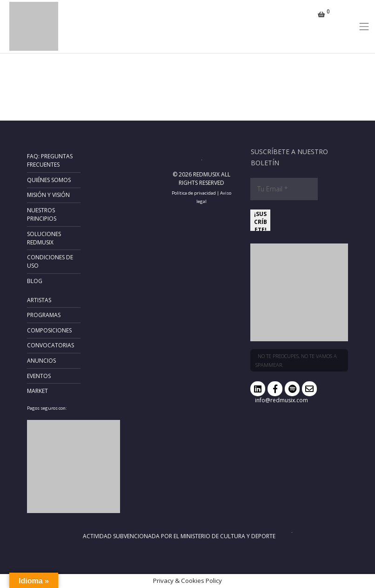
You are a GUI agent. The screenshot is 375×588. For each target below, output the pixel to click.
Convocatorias (50, 345)
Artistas (39, 300)
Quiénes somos (49, 180)
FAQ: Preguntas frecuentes (50, 160)
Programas (44, 315)
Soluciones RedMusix (44, 238)
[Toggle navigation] (364, 27)
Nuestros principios (42, 214)
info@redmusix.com (281, 400)
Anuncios (41, 361)
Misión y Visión (48, 195)
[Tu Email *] (284, 189)
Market (37, 391)
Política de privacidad (194, 193)
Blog (35, 281)
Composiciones (49, 330)
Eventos (39, 376)
